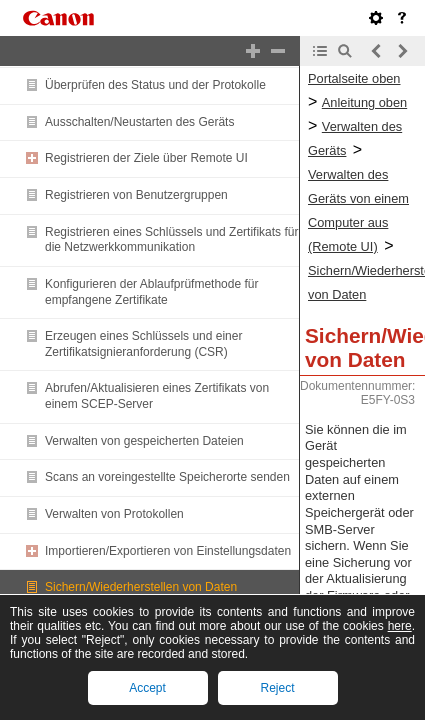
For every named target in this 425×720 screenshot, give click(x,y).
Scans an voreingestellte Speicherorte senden (167, 477)
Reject (277, 688)
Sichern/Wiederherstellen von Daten (141, 587)
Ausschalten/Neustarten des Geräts (139, 122)
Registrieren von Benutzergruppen (136, 195)
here (400, 626)
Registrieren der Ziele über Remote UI (146, 158)
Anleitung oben (364, 102)
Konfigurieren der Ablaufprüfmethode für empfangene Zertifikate (151, 292)
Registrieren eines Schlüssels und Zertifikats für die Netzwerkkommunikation (171, 240)
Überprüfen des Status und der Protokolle (155, 85)
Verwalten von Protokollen (114, 514)
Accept (147, 688)
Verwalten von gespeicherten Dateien (144, 441)
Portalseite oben (354, 78)
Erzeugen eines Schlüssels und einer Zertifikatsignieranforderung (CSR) (143, 344)
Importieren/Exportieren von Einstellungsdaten (168, 551)
